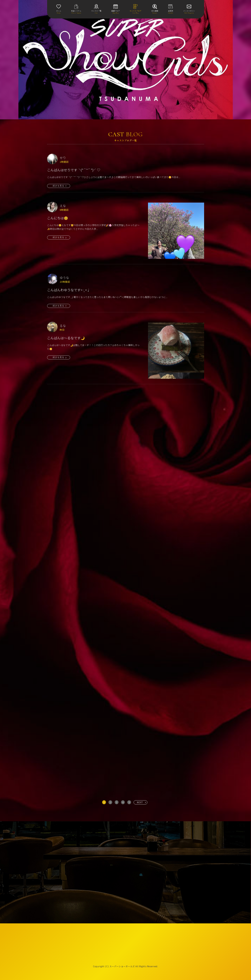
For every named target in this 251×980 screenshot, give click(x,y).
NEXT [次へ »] (140, 802)
